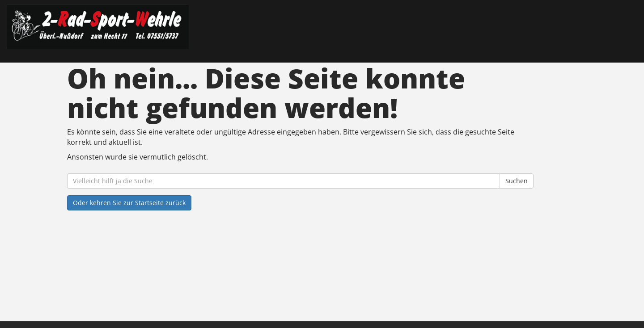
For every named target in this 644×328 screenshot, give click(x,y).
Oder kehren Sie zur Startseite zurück (129, 203)
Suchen (517, 181)
